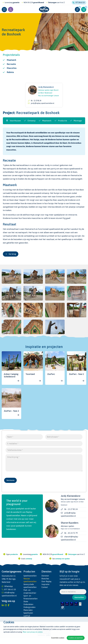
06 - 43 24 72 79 (71, 536)
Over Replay (46, 585)
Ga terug (11, 254)
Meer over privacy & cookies (33, 632)
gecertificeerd (40, 3)
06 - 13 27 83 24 (36, 101)
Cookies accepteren (76, 638)
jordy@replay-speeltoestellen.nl (43, 103)
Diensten (45, 579)
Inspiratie (45, 587)
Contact (45, 590)
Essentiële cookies (58, 638)
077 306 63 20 (79, 3)
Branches (45, 582)
